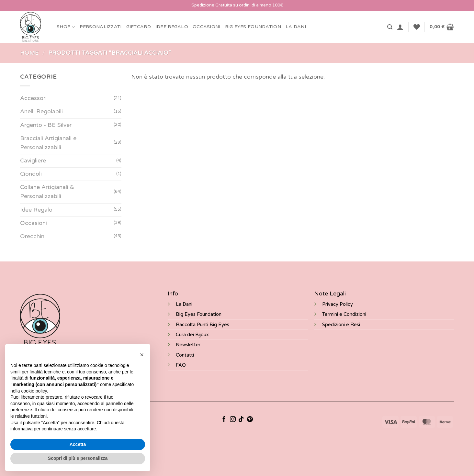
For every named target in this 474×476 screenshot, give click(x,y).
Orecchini (33, 236)
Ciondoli (31, 174)
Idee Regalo (172, 27)
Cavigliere (33, 161)
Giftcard (139, 27)
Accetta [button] (78, 444)
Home (29, 53)
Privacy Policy (338, 304)
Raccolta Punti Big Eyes (203, 325)
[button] (390, 27)
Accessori (33, 99)
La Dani (184, 304)
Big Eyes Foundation (199, 314)
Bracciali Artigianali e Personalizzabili (48, 143)
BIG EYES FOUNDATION (253, 27)
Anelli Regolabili (41, 112)
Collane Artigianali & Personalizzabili (47, 192)
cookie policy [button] (34, 391)
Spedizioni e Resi (341, 325)
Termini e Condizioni (344, 314)
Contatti (185, 355)
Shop (66, 27)
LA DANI (296, 27)
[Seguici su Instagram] (233, 420)
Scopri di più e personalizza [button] (78, 458)
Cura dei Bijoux (192, 335)
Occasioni (207, 27)
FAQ (181, 365)
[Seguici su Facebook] (224, 420)
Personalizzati (101, 27)
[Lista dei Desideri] (417, 27)
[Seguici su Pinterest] (250, 420)
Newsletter (188, 345)
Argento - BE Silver (46, 125)
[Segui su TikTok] (241, 420)
